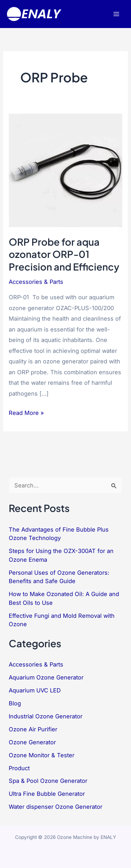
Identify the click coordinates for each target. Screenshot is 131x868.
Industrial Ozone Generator (46, 716)
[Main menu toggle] (116, 14)
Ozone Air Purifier (33, 729)
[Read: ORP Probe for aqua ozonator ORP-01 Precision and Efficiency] (65, 170)
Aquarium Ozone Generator (46, 677)
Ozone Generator (32, 742)
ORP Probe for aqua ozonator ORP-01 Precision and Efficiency (64, 254)
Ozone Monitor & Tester (42, 755)
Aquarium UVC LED (35, 690)
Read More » (26, 413)
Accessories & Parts (36, 282)
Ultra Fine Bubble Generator (47, 794)
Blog (15, 703)
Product (19, 768)
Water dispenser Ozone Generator (56, 807)
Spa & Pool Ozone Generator (48, 781)
